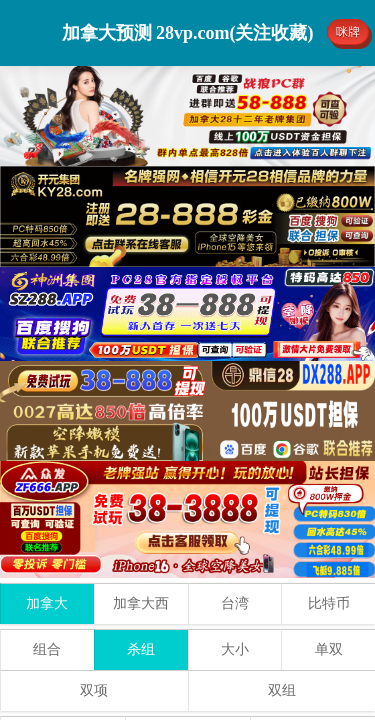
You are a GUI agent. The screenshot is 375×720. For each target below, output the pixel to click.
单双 (329, 649)
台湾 (235, 603)
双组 (282, 690)
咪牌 (348, 32)
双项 (94, 690)
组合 (47, 649)
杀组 (141, 649)
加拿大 (47, 603)
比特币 (329, 603)
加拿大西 (141, 603)
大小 (235, 649)
